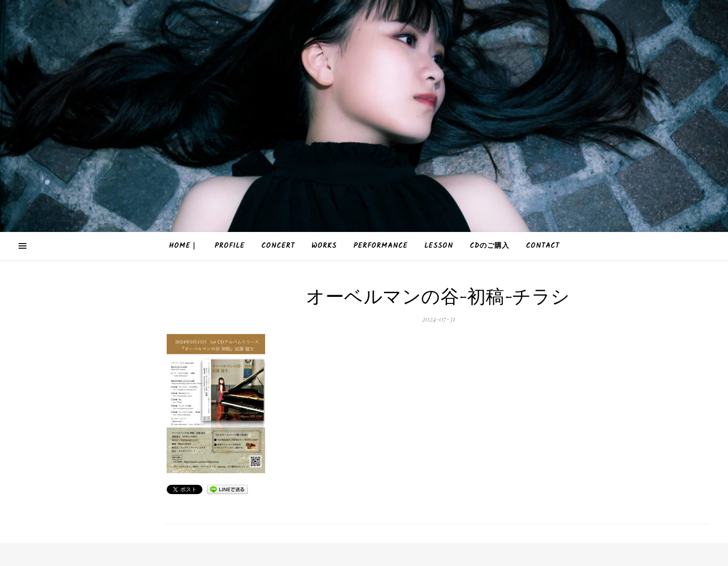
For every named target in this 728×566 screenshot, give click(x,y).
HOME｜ (183, 246)
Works (324, 246)
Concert (278, 246)
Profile (230, 246)
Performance (380, 246)
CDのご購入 (490, 246)
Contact (543, 246)
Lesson (439, 246)
